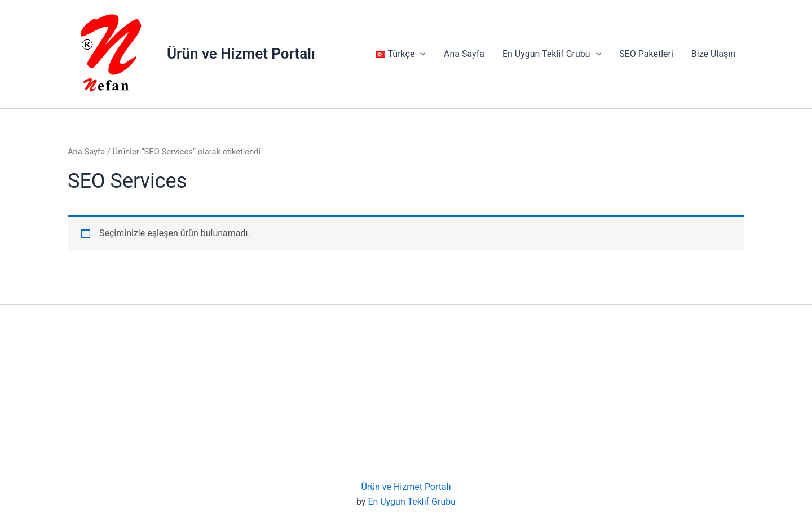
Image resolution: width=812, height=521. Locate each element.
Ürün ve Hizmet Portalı (241, 54)
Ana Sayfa (464, 54)
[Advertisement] (406, 395)
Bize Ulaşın (713, 54)
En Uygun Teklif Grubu (552, 54)
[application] (420, 54)
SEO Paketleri (646, 54)
